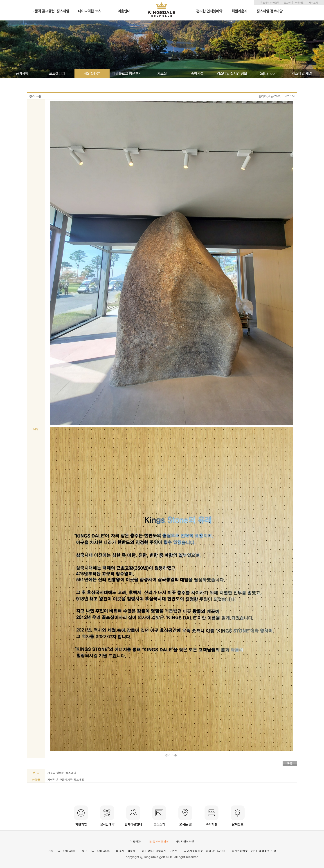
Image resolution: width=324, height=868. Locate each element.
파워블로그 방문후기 (127, 74)
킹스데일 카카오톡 (270, 2)
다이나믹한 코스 (90, 11)
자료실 (162, 74)
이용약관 (135, 841)
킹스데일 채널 (302, 74)
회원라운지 (239, 11)
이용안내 (124, 11)
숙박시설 (197, 74)
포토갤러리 (57, 74)
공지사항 (22, 74)
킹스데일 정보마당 (270, 11)
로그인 (287, 2)
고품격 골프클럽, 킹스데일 (50, 11)
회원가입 (300, 2)
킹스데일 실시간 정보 (232, 74)
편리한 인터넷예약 (209, 11)
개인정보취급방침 (158, 841)
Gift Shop (267, 74)
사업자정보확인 (185, 841)
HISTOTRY (92, 74)
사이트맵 (313, 2)
